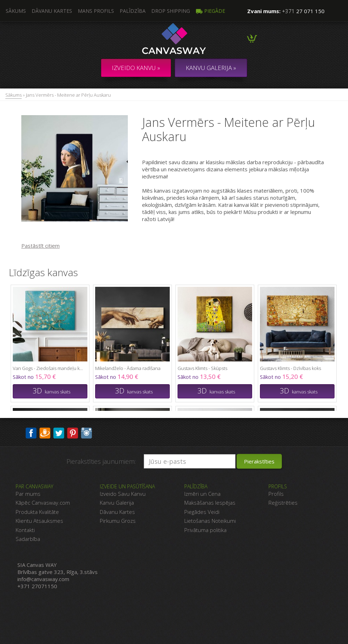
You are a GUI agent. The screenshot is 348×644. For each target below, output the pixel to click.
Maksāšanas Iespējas (210, 503)
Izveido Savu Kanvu (123, 494)
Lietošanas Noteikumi (210, 521)
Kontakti (25, 530)
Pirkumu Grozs (118, 521)
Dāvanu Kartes (117, 512)
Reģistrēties (283, 503)
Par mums (28, 494)
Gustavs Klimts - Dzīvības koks (290, 368)
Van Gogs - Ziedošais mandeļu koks (48, 368)
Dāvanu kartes (52, 11)
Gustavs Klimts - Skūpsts (202, 368)
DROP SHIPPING (171, 11)
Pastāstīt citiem (40, 246)
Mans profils (96, 11)
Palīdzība (133, 11)
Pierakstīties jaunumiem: (101, 461)
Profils (276, 494)
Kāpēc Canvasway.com (43, 503)
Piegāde (210, 11)
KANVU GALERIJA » (211, 68)
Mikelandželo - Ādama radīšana (128, 368)
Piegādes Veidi (202, 512)
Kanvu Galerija (117, 503)
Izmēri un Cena (202, 494)
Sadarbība (28, 539)
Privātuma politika (205, 530)
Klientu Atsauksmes (39, 521)
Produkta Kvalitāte (37, 512)
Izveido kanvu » (136, 68)
